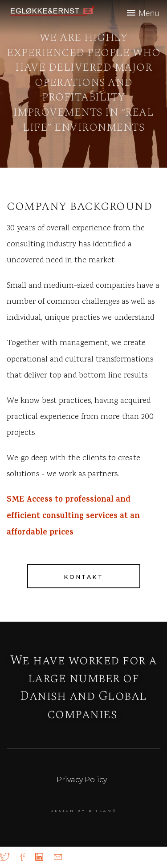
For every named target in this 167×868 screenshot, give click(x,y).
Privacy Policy (82, 780)
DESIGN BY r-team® (84, 811)
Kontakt (83, 577)
